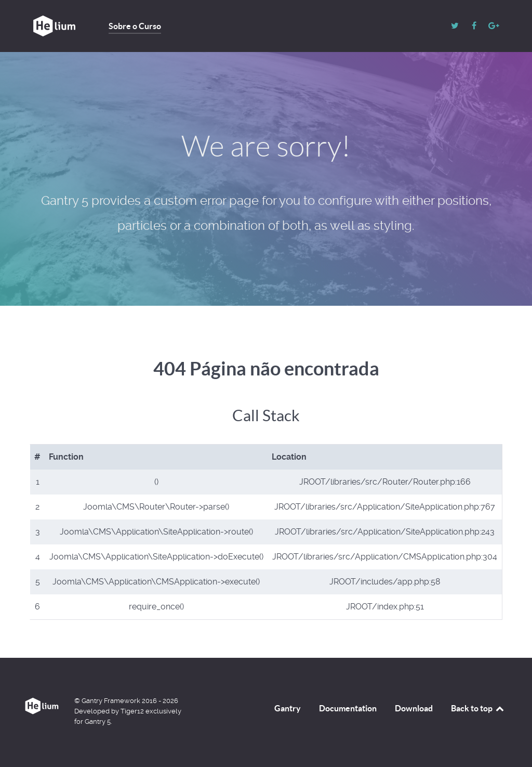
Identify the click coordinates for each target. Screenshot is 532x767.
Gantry (288, 708)
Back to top (478, 708)
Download (414, 708)
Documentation (348, 708)
